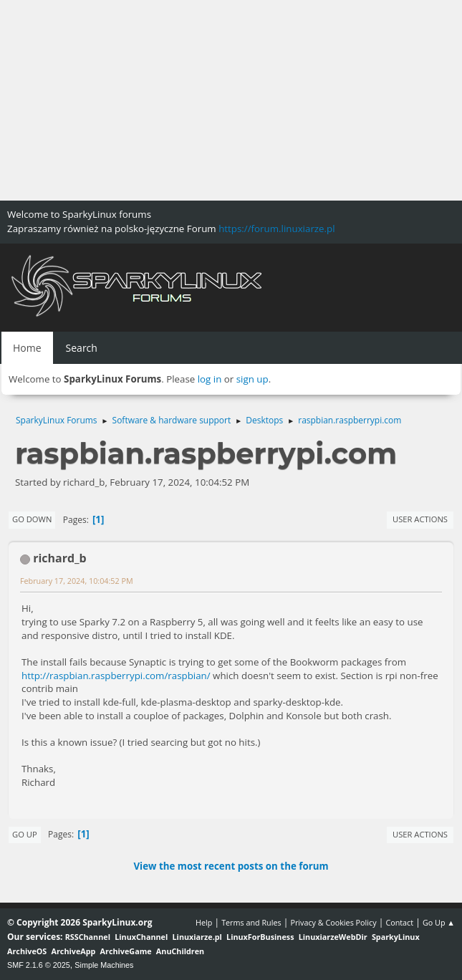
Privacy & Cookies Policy (333, 922)
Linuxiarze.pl (197, 937)
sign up (252, 379)
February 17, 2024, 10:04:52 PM (77, 581)
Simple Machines (104, 965)
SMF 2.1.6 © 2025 (39, 965)
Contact (399, 922)
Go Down (32, 519)
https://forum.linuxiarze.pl (276, 229)
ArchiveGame (126, 951)
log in (210, 379)
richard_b (60, 558)
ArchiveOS (27, 951)
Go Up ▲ (439, 922)
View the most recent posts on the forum (231, 866)
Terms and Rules (251, 922)
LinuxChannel (141, 937)
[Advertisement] (231, 100)
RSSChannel (88, 937)
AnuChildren (180, 951)
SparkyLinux (396, 937)
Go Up (25, 834)
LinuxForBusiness (260, 937)
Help (204, 922)
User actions (420, 519)
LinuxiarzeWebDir (333, 937)
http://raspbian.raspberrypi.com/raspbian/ (116, 676)
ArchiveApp (74, 951)
